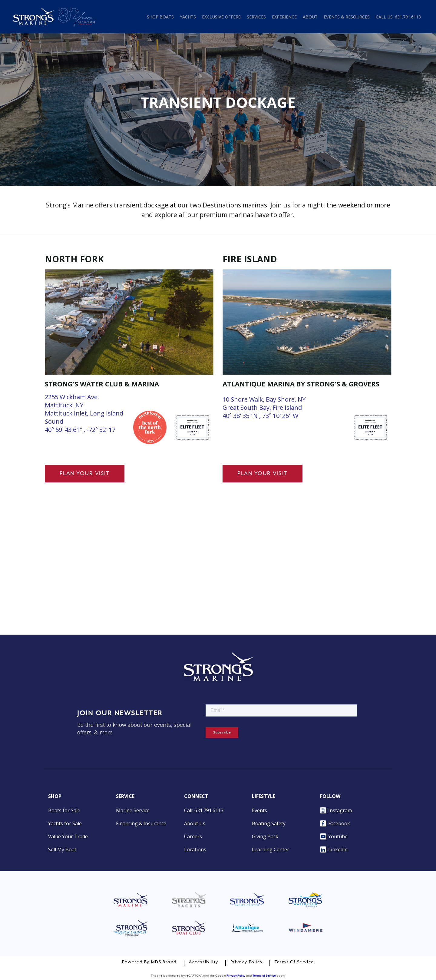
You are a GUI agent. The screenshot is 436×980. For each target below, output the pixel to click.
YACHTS (188, 17)
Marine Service (133, 810)
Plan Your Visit (85, 474)
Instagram (336, 810)
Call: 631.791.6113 (204, 810)
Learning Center (271, 849)
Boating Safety (269, 823)
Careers (193, 836)
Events (259, 810)
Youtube (334, 836)
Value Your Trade (68, 836)
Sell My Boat (62, 849)
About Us (195, 823)
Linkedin (334, 849)
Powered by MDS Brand (149, 962)
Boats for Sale (64, 810)
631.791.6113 (408, 17)
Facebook (335, 823)
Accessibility (204, 962)
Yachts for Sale (65, 823)
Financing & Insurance (141, 823)
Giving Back (265, 836)
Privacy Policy (246, 962)
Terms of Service (294, 962)
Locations (195, 849)
